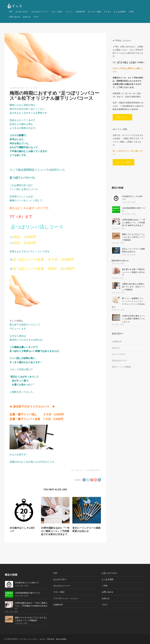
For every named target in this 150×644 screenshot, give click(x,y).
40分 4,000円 (25, 237)
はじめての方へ (22, 12)
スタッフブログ (119, 354)
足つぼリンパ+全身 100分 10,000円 (44, 269)
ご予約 (131, 12)
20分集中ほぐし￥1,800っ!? (27, 583)
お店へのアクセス (109, 573)
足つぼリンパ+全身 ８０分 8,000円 (43, 259)
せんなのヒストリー (40, 12)
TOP (11, 12)
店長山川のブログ (120, 361)
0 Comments (93, 470)
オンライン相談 (94, 12)
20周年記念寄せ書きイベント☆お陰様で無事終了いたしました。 (134, 319)
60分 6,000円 (25, 243)
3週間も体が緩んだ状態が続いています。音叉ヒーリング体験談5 (133, 287)
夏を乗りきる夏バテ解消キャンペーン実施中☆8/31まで (133, 272)
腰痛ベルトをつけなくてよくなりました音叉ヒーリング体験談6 (133, 237)
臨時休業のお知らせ (120, 261)
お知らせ (27, 17)
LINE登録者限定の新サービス (28, 593)
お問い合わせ (15, 17)
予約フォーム (122, 117)
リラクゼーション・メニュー (66, 598)
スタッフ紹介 (57, 12)
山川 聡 (34, 88)
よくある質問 (120, 12)
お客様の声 (80, 12)
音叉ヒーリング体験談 (121, 367)
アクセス (108, 12)
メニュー (69, 12)
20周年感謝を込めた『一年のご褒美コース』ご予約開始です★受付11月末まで (55, 531)
